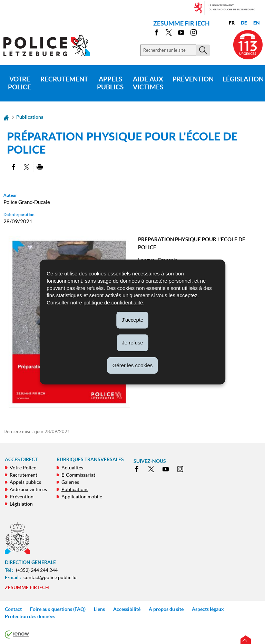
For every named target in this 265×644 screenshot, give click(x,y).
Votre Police (19, 83)
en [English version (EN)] (257, 23)
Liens (99, 609)
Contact (13, 609)
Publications (30, 117)
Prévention (193, 79)
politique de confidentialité (113, 303)
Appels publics (110, 83)
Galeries (70, 482)
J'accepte (133, 320)
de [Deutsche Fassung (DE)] (244, 23)
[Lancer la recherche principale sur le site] (203, 50)
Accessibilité (127, 609)
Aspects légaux (208, 609)
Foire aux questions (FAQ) (58, 609)
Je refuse (132, 343)
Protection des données (30, 616)
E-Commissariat (78, 475)
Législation (21, 504)
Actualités (72, 468)
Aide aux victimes (148, 83)
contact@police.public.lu (50, 577)
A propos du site (166, 609)
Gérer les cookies (133, 365)
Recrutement (64, 79)
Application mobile (82, 497)
